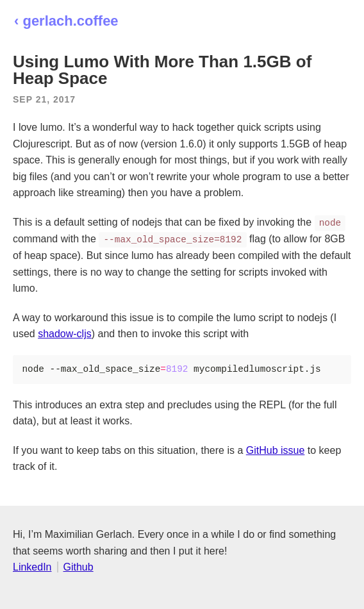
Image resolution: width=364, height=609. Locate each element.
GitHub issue (276, 450)
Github (79, 567)
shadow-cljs (65, 334)
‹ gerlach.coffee (66, 21)
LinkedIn (32, 567)
